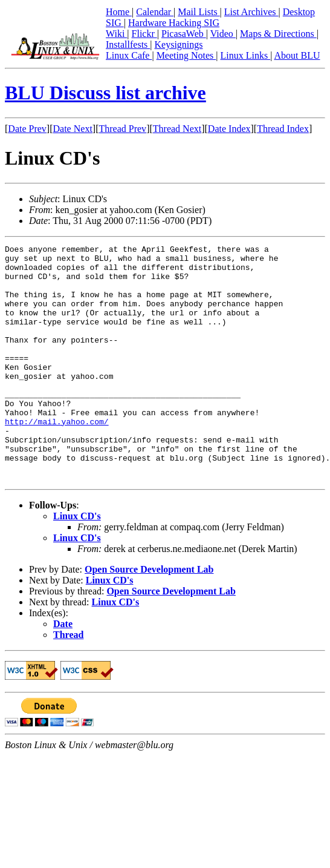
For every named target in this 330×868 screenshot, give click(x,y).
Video (223, 34)
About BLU (297, 55)
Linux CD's (77, 563)
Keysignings (179, 44)
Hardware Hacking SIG (174, 23)
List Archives (251, 12)
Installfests (128, 44)
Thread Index (283, 129)
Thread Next (177, 129)
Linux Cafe (129, 55)
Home (119, 12)
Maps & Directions (278, 34)
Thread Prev (122, 129)
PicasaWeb (184, 34)
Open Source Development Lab (149, 616)
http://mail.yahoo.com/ (57, 458)
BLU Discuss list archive (105, 93)
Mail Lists (199, 12)
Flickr (144, 34)
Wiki (116, 34)
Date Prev (27, 129)
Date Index (229, 129)
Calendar (155, 12)
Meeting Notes (186, 55)
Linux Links (245, 55)
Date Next (73, 129)
